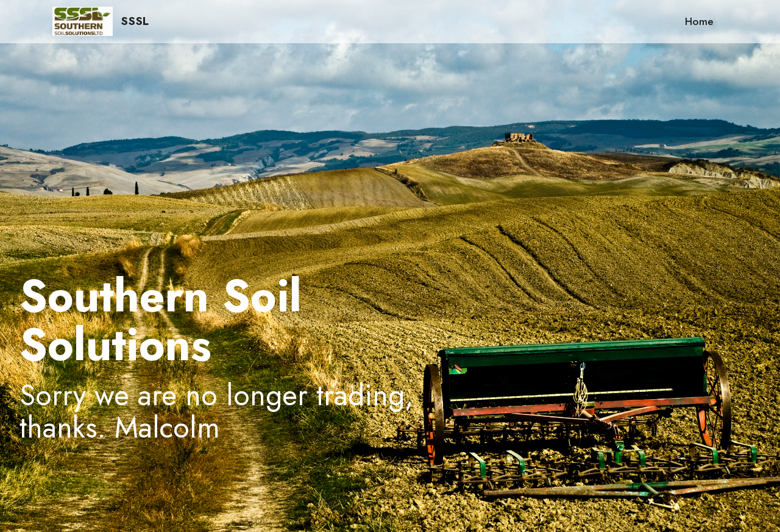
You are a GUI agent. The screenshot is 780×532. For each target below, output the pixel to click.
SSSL (135, 21)
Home (699, 21)
